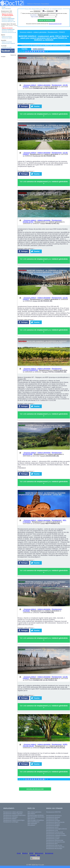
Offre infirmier (31, 819)
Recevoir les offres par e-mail (9, 22)
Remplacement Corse (52, 830)
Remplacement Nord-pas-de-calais (56, 842)
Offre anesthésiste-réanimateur (36, 817)
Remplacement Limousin (53, 837)
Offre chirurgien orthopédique (36, 820)
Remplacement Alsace (52, 819)
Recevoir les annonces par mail (9, 32)
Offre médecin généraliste (34, 812)
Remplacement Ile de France (54, 816)
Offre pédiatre (31, 814)
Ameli (19, 853)
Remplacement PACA (52, 844)
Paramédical (45, 4)
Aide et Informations (6, 9)
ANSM (31, 853)
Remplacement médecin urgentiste (13, 814)
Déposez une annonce (7, 28)
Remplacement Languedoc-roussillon (56, 835)
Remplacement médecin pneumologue (14, 820)
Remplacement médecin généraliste (13, 812)
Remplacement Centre (52, 827)
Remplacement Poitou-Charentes (55, 847)
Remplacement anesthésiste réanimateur (15, 815)
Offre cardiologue (32, 823)
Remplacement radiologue (11, 817)
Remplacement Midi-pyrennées (55, 840)
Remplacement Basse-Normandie (55, 822)
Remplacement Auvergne (53, 821)
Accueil (4, 7)
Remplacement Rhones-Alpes (54, 848)
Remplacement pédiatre (10, 819)
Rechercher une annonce (8, 31)
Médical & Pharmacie (34, 4)
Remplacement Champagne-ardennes (56, 829)
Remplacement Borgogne (53, 824)
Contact (33, 855)
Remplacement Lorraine (53, 839)
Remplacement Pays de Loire (54, 845)
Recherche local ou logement (8, 43)
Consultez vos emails (7, 47)
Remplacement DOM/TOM (53, 812)
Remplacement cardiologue (11, 822)
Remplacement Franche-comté (55, 832)
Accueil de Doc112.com (35, 789)
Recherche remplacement (8, 20)
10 (43, 51)
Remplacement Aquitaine (53, 817)
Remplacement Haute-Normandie (55, 834)
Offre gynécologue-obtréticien (36, 815)
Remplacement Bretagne (53, 825)
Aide (38, 855)
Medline (25, 853)
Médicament (39, 853)
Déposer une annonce (7, 36)
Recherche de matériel (7, 38)
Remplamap (49, 853)
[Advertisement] (35, 785)
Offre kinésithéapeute (33, 822)
